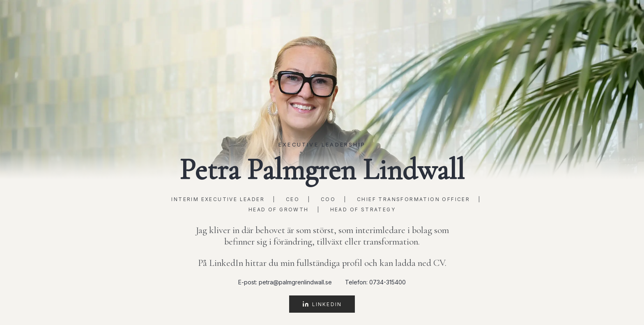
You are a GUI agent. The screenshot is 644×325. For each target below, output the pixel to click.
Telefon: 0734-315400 (375, 282)
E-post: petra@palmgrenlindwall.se (285, 282)
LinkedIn (322, 304)
